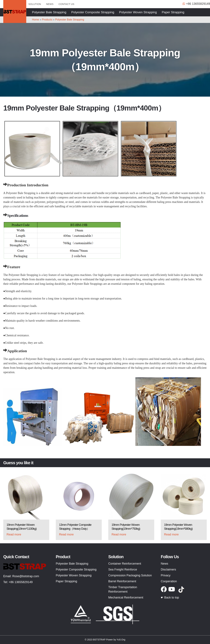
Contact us (66, 4)
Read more (14, 534)
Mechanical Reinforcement (126, 597)
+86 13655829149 (21, 582)
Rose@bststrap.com (26, 576)
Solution (35, 4)
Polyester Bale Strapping (49, 12)
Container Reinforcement (125, 564)
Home (36, 20)
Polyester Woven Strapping (138, 12)
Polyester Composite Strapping (93, 12)
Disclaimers (168, 569)
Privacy (166, 575)
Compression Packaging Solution (130, 575)
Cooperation (169, 581)
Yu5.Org (121, 640)
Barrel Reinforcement (122, 581)
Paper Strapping (173, 12)
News (50, 4)
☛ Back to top (170, 597)
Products (47, 20)
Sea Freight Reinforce (123, 569)
